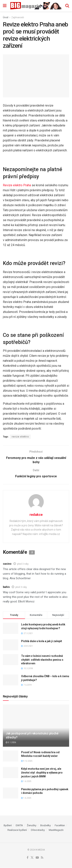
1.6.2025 (26, 781)
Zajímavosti (18, 17)
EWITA (19, 826)
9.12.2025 (27, 761)
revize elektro (20, 437)
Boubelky (46, 826)
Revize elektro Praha (17, 185)
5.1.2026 (11, 743)
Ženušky (32, 826)
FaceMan (60, 826)
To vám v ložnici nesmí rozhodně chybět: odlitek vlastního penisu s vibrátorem (42, 660)
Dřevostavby (38, 830)
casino (7, 564)
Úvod (6, 17)
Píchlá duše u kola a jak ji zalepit (42, 641)
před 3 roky (23, 564)
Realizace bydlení (17, 830)
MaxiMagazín (56, 830)
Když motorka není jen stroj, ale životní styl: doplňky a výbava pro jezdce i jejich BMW (42, 773)
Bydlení (8, 826)
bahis (6, 587)
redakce (36, 515)
